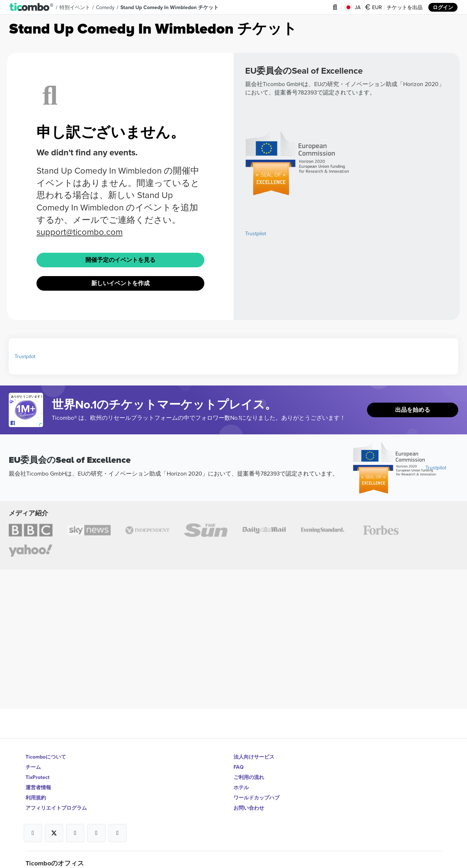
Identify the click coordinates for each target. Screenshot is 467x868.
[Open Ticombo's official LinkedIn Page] (117, 833)
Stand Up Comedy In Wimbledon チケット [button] (169, 7)
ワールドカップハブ (256, 798)
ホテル (241, 787)
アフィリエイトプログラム (56, 808)
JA (352, 7)
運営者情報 (38, 787)
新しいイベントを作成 (120, 283)
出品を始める (413, 410)
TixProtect (38, 777)
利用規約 (36, 798)
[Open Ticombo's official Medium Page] (96, 833)
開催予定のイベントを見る (120, 260)
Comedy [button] (105, 7)
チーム (33, 767)
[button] (32, 7)
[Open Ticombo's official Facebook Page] (27, 423)
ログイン (443, 7)
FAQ (239, 767)
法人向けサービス (254, 757)
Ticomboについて (46, 757)
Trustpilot (256, 233)
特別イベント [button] (75, 7)
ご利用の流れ (249, 777)
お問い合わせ (249, 808)
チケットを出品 (405, 7)
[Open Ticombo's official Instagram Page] (75, 833)
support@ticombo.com (80, 232)
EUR (374, 7)
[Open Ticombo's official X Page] (54, 833)
